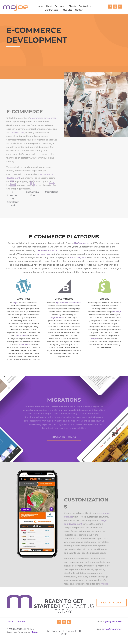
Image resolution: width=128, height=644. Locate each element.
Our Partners (51, 10)
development (18, 148)
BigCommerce (82, 243)
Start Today (111, 603)
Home (40, 6)
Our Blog (68, 10)
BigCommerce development (68, 303)
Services (59, 6)
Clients (72, 6)
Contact (79, 10)
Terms (10, 622)
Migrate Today (64, 441)
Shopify (94, 339)
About (49, 6)
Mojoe (15, 303)
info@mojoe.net (112, 629)
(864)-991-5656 (113, 622)
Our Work (84, 6)
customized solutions (47, 250)
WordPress (22, 335)
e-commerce (24, 345)
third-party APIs (78, 258)
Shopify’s (117, 312)
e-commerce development (44, 133)
